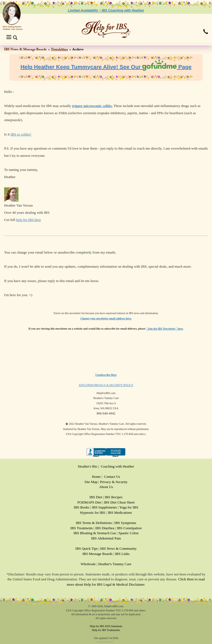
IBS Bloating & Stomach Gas (95, 533)
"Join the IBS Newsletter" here (164, 329)
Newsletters (59, 49)
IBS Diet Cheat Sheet (119, 502)
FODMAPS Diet (89, 502)
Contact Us (112, 477)
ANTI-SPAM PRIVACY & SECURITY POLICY (106, 385)
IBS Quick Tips (87, 548)
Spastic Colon (128, 533)
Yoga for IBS (129, 507)
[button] (206, 32)
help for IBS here (28, 220)
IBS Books (82, 507)
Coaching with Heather (117, 466)
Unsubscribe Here (106, 375)
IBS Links (122, 554)
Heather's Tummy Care (115, 564)
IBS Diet (96, 497)
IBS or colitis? (21, 134)
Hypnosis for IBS (93, 513)
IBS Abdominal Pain (106, 538)
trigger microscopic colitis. (92, 106)
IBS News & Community (118, 548)
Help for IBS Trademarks (106, 630)
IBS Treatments (82, 528)
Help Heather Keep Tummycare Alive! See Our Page (106, 67)
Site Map (91, 482)
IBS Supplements (104, 507)
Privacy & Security (114, 482)
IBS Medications (120, 513)
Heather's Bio (88, 466)
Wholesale (88, 564)
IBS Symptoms (125, 523)
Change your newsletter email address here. (106, 318)
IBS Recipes (114, 497)
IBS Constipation (129, 528)
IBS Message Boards (97, 554)
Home (96, 477)
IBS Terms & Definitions (94, 523)
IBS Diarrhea (105, 528)
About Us (106, 487)
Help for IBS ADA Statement (106, 626)
